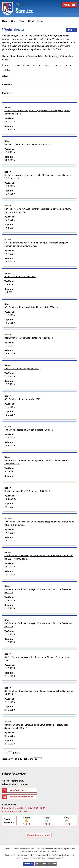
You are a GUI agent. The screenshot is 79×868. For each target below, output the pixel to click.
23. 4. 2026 (10, 122)
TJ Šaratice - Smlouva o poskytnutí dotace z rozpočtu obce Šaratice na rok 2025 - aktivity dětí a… (39, 523)
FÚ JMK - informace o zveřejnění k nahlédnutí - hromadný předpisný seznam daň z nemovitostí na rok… (36, 244)
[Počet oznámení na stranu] (38, 759)
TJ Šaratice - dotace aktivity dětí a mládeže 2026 (29, 430)
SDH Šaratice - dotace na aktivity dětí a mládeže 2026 (32, 307)
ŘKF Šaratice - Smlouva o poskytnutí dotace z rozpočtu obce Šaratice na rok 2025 (38, 591)
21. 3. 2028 (10, 608)
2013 (18, 65)
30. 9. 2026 (10, 507)
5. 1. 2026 (9, 471)
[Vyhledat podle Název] (39, 81)
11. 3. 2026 (10, 315)
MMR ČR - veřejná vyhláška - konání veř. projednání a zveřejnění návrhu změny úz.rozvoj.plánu (38, 210)
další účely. (55, 851)
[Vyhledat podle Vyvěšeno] (39, 90)
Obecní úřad (18, 21)
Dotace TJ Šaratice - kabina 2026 (22, 277)
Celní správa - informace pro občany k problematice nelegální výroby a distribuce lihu (37, 112)
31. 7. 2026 (10, 129)
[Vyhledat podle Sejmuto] (39, 99)
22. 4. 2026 (10, 152)
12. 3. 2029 (10, 323)
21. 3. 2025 (10, 600)
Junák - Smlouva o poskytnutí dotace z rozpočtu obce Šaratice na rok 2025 (37, 659)
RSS (72, 30)
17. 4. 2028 (10, 541)
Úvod (5, 21)
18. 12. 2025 (10, 499)
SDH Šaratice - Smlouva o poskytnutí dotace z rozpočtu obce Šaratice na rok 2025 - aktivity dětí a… (39, 557)
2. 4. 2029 (9, 292)
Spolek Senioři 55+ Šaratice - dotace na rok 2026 (29, 338)
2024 (58, 65)
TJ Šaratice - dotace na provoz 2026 (23, 368)
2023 (48, 65)
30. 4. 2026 (10, 160)
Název (5, 76)
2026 (8, 70)
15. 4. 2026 (10, 186)
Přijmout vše (28, 864)
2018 (38, 65)
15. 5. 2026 (10, 262)
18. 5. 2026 (10, 228)
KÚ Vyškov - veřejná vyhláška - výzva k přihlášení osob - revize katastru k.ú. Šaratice (38, 177)
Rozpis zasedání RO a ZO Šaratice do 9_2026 (28, 491)
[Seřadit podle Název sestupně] (10, 76)
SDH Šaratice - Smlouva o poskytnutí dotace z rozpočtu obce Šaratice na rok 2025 (39, 693)
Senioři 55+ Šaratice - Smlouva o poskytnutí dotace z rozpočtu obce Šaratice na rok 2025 (36, 726)
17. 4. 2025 (10, 533)
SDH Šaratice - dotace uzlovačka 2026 (25, 399)
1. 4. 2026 (9, 284)
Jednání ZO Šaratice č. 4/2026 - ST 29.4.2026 (28, 144)
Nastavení (52, 864)
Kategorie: (7, 65)
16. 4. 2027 (10, 194)
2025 (68, 65)
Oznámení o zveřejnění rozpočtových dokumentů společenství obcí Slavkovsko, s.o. (36, 462)
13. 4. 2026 (10, 254)
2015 (28, 65)
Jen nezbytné (41, 864)
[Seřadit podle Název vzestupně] (10, 75)
